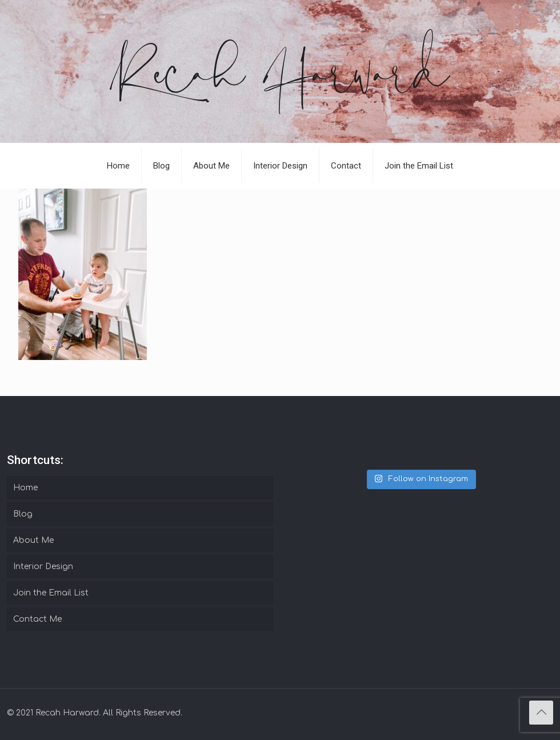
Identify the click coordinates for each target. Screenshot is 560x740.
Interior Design (43, 567)
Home (25, 488)
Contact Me (37, 619)
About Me (33, 540)
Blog (23, 514)
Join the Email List (51, 593)
